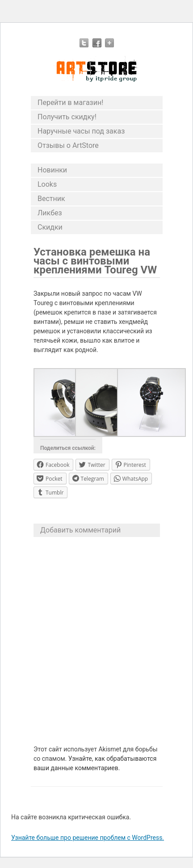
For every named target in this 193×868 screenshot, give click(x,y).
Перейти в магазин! (70, 103)
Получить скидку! (67, 117)
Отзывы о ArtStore (68, 145)
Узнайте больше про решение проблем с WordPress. (88, 838)
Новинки (52, 170)
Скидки (50, 227)
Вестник (51, 199)
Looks (47, 184)
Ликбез (50, 213)
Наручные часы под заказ (81, 131)
